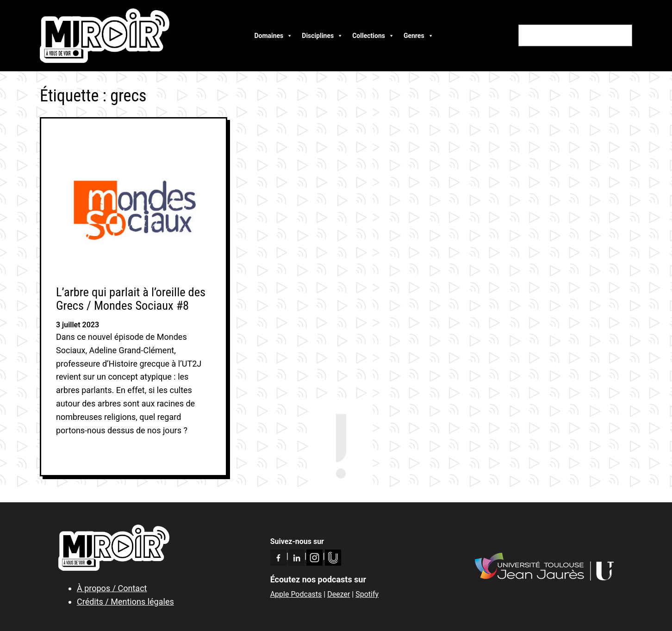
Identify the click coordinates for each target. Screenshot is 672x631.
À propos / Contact (112, 588)
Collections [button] (373, 36)
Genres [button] (419, 36)
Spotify (367, 594)
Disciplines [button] (322, 36)
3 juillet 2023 (78, 325)
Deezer (339, 594)
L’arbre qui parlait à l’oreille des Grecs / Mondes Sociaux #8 (131, 299)
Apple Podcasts (296, 594)
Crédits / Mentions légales (125, 602)
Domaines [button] (273, 36)
